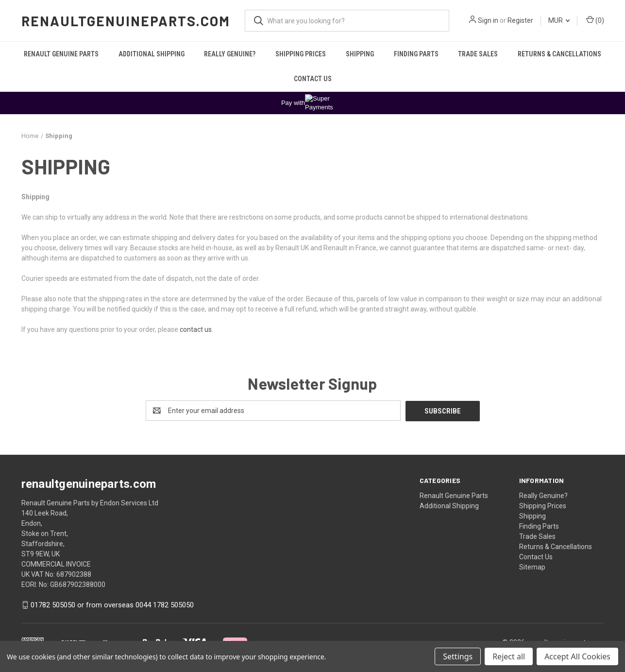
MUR (559, 20)
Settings (458, 656)
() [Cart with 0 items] (595, 20)
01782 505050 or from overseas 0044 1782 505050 (112, 604)
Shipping (360, 54)
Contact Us (313, 79)
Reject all (509, 656)
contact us (196, 329)
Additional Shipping (152, 54)
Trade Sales (478, 54)
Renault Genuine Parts (61, 54)
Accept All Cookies (577, 656)
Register (520, 20)
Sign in (488, 20)
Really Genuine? (230, 54)
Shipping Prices (301, 54)
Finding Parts (416, 54)
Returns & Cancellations (559, 54)
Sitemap (532, 567)
